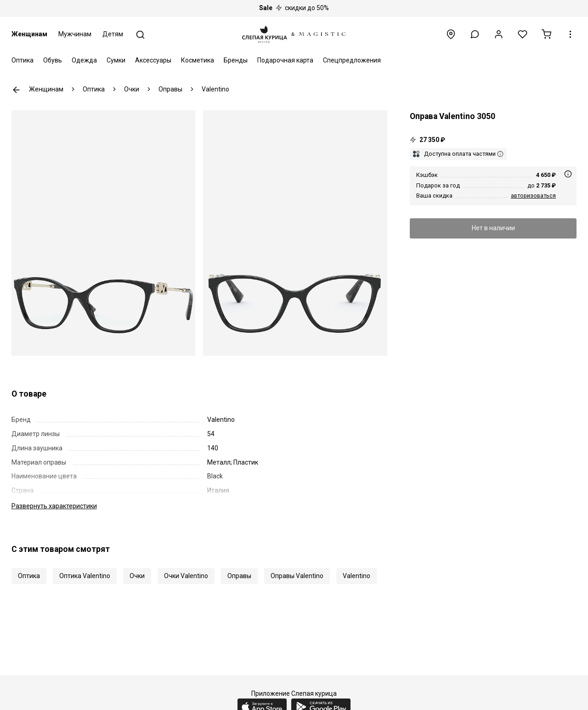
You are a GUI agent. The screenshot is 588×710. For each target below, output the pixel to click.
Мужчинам (75, 34)
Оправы (239, 576)
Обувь (53, 60)
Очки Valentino (186, 576)
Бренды (236, 60)
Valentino (356, 576)
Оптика (23, 60)
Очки (137, 576)
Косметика (198, 60)
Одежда (84, 60)
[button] (475, 34)
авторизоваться (533, 196)
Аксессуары (153, 60)
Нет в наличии (493, 228)
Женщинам (29, 34)
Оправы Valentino (297, 576)
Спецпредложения (352, 60)
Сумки (116, 60)
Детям (113, 34)
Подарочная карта (285, 60)
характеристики (54, 506)
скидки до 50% (294, 8)
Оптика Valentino (85, 576)
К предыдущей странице (16, 90)
